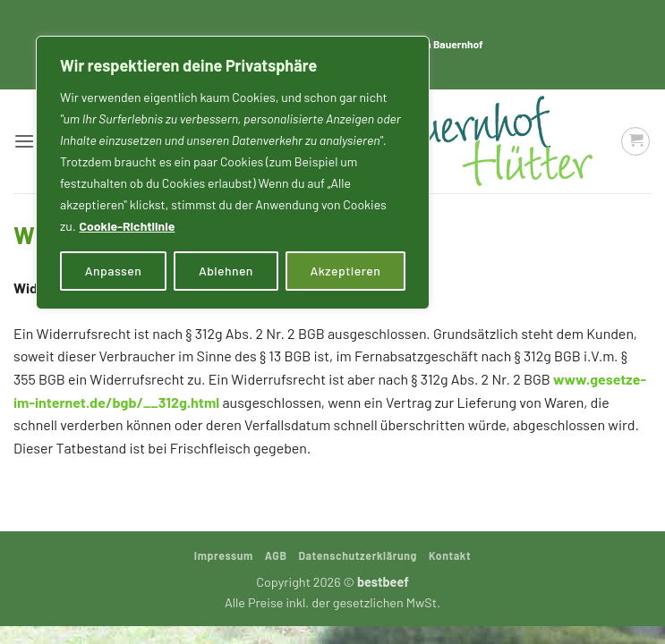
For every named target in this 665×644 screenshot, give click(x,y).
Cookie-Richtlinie (127, 226)
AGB (276, 555)
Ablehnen (226, 271)
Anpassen (113, 271)
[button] (24, 141)
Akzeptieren (346, 271)
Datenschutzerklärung (358, 555)
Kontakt (450, 555)
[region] (233, 173)
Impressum (224, 555)
